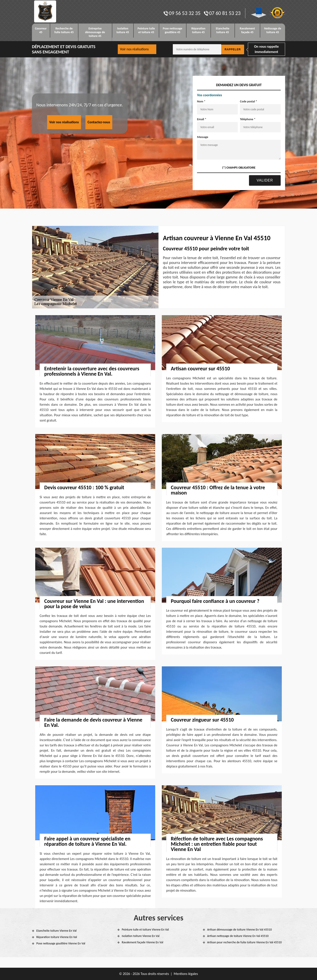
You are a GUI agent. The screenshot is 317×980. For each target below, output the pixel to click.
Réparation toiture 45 (198, 30)
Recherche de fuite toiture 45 (64, 30)
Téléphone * (248, 119)
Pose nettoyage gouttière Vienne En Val (61, 943)
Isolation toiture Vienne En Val (141, 936)
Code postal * (249, 101)
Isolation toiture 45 (123, 30)
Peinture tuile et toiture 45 (146, 30)
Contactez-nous (99, 122)
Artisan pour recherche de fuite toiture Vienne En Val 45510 (244, 942)
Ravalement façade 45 (247, 30)
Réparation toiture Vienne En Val (57, 937)
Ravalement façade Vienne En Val (142, 942)
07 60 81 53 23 (222, 13)
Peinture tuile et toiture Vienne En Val (145, 930)
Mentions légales (186, 974)
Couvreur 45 (41, 30)
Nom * (201, 101)
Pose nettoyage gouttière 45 (173, 30)
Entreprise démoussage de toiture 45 (95, 32)
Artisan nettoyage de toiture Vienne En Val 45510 (238, 936)
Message (203, 137)
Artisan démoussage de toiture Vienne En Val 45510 (240, 930)
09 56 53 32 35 (182, 13)
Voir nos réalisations (134, 49)
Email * (202, 119)
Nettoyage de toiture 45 (273, 30)
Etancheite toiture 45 (223, 30)
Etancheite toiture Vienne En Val (56, 931)
